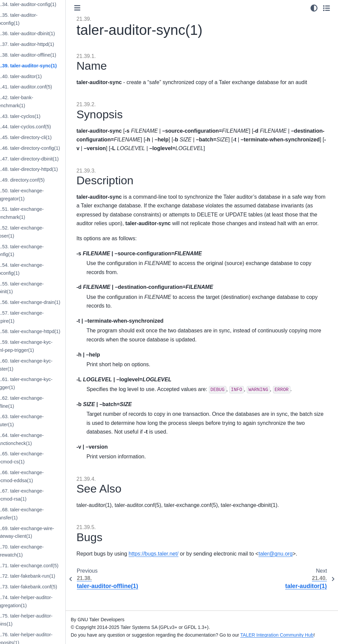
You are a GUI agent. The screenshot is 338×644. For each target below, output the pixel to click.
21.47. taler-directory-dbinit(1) (46, 159)
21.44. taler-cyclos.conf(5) (42, 127)
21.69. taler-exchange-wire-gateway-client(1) (43, 532)
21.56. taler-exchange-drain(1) (47, 302)
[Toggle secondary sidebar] (326, 8)
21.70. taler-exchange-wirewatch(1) (38, 551)
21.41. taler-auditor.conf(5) (42, 87)
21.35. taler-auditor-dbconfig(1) (35, 19)
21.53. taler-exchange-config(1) (38, 251)
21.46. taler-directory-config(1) (46, 148)
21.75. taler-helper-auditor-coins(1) (43, 620)
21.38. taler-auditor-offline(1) (44, 55)
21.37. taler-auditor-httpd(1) (43, 44)
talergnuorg (294, 562)
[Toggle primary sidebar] (96, 8)
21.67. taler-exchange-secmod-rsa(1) (38, 495)
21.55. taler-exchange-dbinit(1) (38, 288)
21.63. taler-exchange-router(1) (38, 421)
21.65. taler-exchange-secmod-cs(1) (38, 458)
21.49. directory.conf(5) (39, 180)
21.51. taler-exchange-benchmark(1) (38, 213)
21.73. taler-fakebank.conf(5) (45, 587)
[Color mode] (314, 8)
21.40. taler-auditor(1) (37, 76)
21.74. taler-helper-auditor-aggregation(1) (43, 601)
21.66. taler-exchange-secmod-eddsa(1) (38, 476)
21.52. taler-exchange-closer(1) (38, 232)
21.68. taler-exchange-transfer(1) (38, 514)
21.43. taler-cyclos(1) (37, 116)
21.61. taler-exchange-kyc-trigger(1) (43, 383)
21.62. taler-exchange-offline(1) (38, 402)
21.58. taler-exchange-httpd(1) (47, 331)
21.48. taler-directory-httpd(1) (45, 169)
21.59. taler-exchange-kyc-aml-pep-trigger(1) (43, 346)
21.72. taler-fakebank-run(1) (44, 576)
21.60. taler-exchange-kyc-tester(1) (43, 365)
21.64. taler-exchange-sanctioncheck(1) (38, 439)
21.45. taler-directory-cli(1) (42, 137)
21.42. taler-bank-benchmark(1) (33, 102)
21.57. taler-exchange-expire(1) (38, 317)
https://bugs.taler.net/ (173, 562)
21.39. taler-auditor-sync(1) (45, 66)
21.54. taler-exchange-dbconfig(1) (38, 269)
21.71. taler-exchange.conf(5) (46, 566)
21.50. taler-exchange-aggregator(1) (38, 195)
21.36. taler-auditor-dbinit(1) (44, 34)
